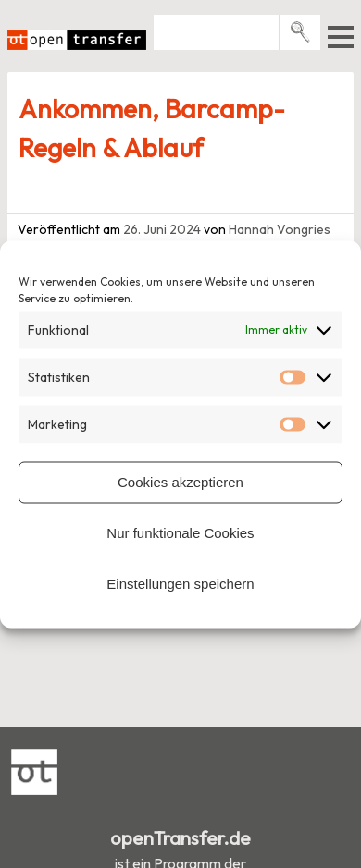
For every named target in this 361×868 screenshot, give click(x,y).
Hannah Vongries (280, 229)
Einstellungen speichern (180, 584)
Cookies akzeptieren (180, 482)
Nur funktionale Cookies (180, 533)
